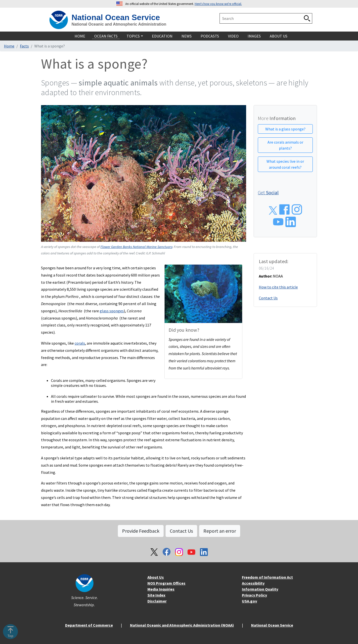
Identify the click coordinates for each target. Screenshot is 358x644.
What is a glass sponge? (285, 129)
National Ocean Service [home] (116, 17)
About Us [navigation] (279, 36)
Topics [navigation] (133, 36)
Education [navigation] (162, 36)
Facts (24, 46)
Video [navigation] (233, 36)
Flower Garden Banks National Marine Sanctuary (136, 247)
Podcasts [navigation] (210, 36)
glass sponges (112, 311)
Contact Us (268, 298)
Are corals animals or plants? (285, 145)
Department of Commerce (89, 625)
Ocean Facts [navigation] (106, 36)
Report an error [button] (220, 531)
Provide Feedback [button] (141, 531)
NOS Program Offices (166, 583)
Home (9, 46)
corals (80, 343)
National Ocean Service (272, 625)
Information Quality (260, 589)
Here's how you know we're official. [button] (218, 4)
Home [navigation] (80, 36)
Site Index (156, 595)
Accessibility (253, 583)
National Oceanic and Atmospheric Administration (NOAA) (182, 625)
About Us (156, 577)
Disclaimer (157, 601)
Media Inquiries (161, 589)
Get (268, 192)
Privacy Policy (254, 595)
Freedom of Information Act (267, 577)
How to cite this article (278, 287)
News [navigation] (187, 36)
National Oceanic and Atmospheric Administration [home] (119, 24)
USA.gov (249, 601)
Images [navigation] (254, 36)
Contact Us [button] (181, 531)
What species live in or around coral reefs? (285, 164)
